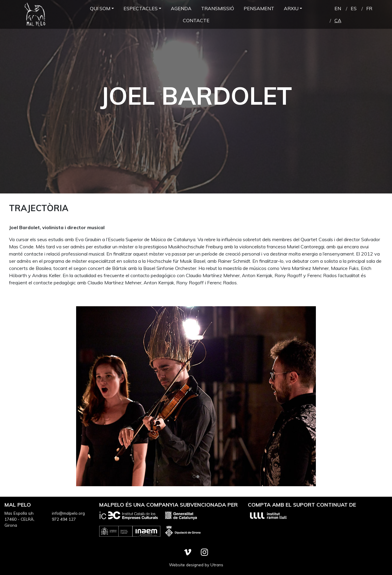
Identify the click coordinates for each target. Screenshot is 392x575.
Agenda (181, 8)
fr (369, 8)
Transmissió (218, 8)
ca (338, 20)
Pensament (259, 8)
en (338, 8)
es (354, 8)
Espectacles (141, 8)
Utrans (217, 565)
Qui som (100, 8)
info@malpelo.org (68, 513)
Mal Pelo (35, 14)
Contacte (196, 20)
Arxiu (291, 8)
